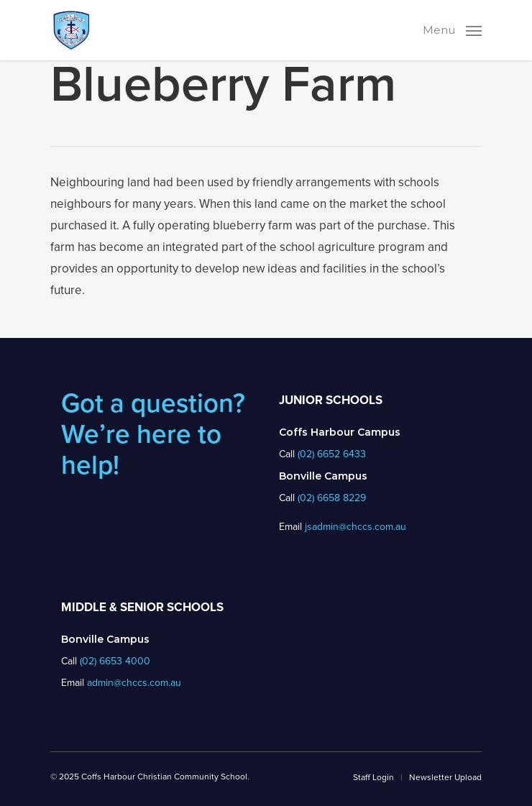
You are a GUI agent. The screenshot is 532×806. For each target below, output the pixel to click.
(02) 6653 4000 (115, 661)
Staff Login (373, 777)
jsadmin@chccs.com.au (356, 527)
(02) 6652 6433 (332, 454)
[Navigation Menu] (452, 29)
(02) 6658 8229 (332, 498)
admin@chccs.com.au (134, 683)
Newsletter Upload (445, 777)
